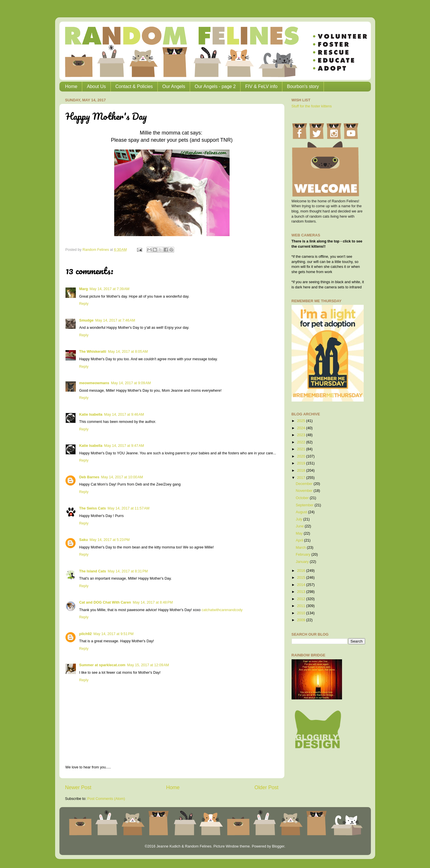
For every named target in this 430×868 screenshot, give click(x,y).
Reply (84, 304)
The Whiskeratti (93, 352)
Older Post (266, 787)
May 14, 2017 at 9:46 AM (124, 415)
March (302, 548)
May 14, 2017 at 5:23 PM (110, 540)
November (305, 491)
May (300, 533)
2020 (302, 456)
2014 (302, 585)
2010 (302, 613)
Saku (84, 540)
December (305, 484)
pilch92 (86, 634)
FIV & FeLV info (261, 86)
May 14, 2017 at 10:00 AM (122, 477)
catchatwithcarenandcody (222, 610)
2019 (302, 463)
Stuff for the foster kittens (312, 106)
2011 (302, 606)
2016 (302, 571)
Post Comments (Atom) (106, 799)
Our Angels (174, 86)
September (305, 505)
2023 (302, 435)
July (300, 519)
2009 (302, 620)
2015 (302, 578)
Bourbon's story (303, 86)
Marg (84, 289)
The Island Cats (93, 571)
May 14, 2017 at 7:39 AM (110, 289)
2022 (302, 442)
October (303, 498)
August (302, 512)
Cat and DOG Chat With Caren (105, 602)
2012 (302, 599)
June (300, 526)
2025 (302, 421)
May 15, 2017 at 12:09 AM (148, 665)
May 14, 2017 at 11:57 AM (128, 508)
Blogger (278, 846)
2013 (302, 592)
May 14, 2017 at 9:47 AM (124, 446)
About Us (96, 86)
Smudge (87, 320)
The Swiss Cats (93, 508)
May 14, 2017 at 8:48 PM (153, 602)
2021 (302, 449)
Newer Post (78, 787)
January (303, 562)
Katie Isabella (91, 415)
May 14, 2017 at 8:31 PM (128, 571)
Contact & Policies (134, 86)
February (304, 555)
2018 (302, 471)
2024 (302, 428)
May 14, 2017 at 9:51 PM (113, 634)
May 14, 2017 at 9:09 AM (131, 383)
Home (71, 86)
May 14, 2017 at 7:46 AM (115, 320)
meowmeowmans (94, 383)
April (300, 540)
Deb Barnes (89, 477)
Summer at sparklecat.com (102, 665)
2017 (302, 478)
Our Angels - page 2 (215, 86)
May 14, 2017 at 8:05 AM (128, 352)
